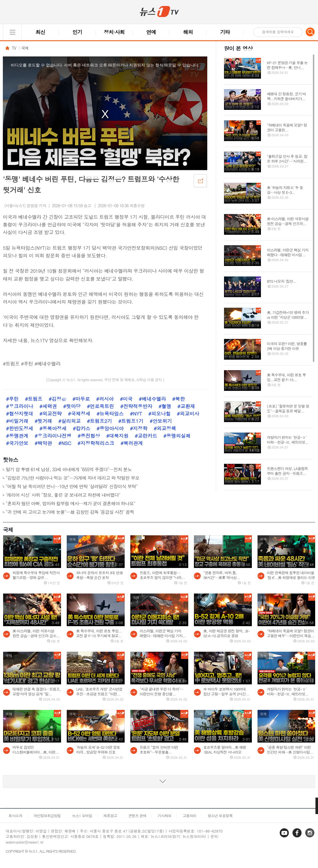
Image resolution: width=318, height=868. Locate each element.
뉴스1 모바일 (82, 816)
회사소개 (15, 816)
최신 (40, 32)
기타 (225, 32)
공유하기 (200, 181)
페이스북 (298, 837)
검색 (310, 32)
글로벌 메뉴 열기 (12, 32)
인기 (77, 32)
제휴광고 (110, 816)
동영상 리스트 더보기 (159, 782)
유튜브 (285, 837)
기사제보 (164, 816)
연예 (151, 32)
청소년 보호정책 (220, 816)
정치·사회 (114, 32)
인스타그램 (310, 837)
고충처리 (189, 816)
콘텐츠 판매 (137, 816)
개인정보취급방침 (47, 816)
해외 (188, 32)
